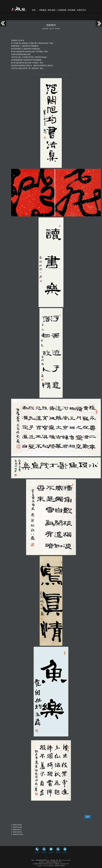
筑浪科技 (57, 866)
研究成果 (72, 10)
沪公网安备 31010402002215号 (61, 864)
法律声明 (58, 851)
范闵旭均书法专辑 (18, 834)
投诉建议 (51, 851)
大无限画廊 (62, 10)
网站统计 (63, 866)
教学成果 (52, 10)
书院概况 (43, 10)
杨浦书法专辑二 (17, 830)
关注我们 (65, 851)
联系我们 (37, 851)
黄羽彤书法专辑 (17, 825)
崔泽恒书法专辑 (17, 832)
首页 (34, 10)
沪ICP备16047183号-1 (47, 864)
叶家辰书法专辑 (17, 827)
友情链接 (44, 851)
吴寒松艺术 (81, 10)
